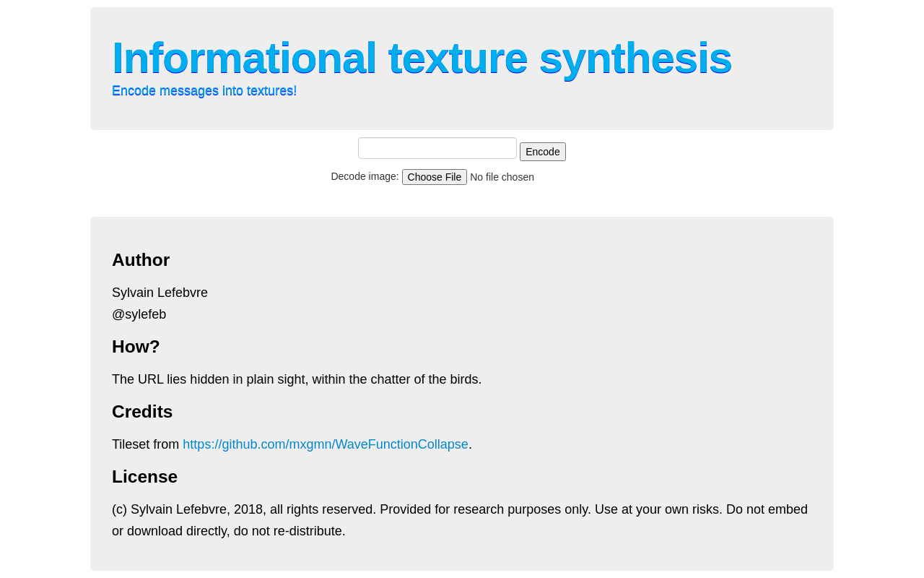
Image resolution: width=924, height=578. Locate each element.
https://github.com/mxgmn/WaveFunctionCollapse (326, 444)
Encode (542, 152)
